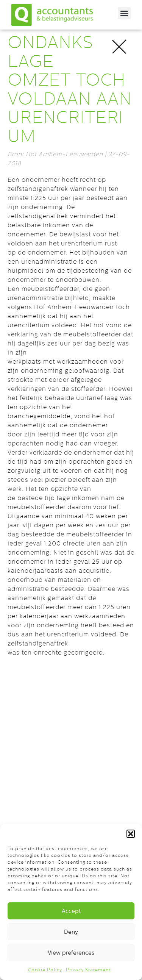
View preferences (71, 953)
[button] (131, 834)
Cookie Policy (45, 970)
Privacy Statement (88, 970)
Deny (71, 932)
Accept (71, 911)
